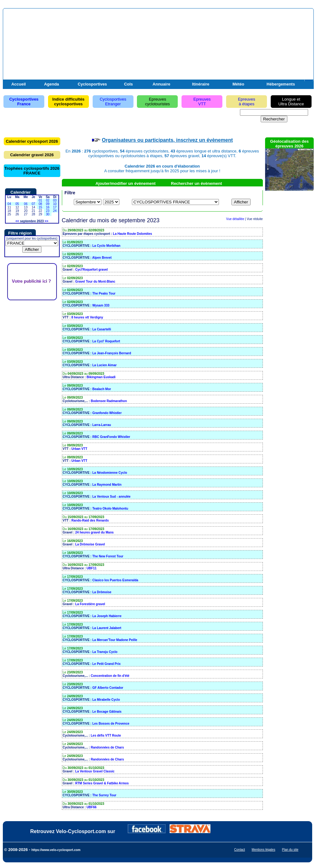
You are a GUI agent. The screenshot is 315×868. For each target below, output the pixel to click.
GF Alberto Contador (108, 688)
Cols (128, 84)
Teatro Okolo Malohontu (110, 509)
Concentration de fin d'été (110, 676)
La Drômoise (102, 592)
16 (48, 207)
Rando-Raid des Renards (90, 520)
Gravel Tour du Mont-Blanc (95, 282)
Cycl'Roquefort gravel (92, 270)
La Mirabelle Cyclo (106, 700)
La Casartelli (102, 329)
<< (17, 221)
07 (33, 204)
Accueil (19, 84)
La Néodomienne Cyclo (110, 473)
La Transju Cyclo (105, 652)
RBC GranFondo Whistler (111, 437)
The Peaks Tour (104, 293)
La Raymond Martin (107, 485)
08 (40, 204)
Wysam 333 (101, 305)
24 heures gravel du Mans (95, 532)
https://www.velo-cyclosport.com (56, 850)
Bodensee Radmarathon (109, 401)
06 (26, 204)
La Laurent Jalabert (107, 628)
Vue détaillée (235, 219)
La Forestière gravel (90, 604)
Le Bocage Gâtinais (107, 712)
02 (48, 200)
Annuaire (161, 84)
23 (48, 211)
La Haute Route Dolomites (133, 234)
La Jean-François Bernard (112, 353)
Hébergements (281, 84)
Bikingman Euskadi (101, 377)
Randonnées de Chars (107, 747)
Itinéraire (201, 84)
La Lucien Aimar (104, 365)
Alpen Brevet (102, 258)
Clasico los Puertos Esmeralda (115, 580)
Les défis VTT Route (106, 735)
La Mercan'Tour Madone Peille (115, 640)
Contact (240, 850)
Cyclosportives (92, 84)
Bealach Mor (102, 389)
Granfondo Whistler (107, 413)
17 (55, 207)
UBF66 (92, 807)
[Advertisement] (239, 48)
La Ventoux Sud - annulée (111, 497)
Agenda (52, 84)
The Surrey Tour (104, 795)
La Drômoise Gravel (90, 544)
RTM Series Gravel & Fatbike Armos (102, 783)
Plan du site (290, 850)
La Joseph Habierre (107, 616)
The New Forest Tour (108, 556)
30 (48, 214)
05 (17, 204)
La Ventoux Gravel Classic (95, 771)
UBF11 (92, 568)
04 (9, 204)
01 (40, 200)
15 (40, 207)
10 (55, 204)
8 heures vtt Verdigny (87, 317)
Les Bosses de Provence (111, 724)
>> (46, 221)
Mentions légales (263, 850)
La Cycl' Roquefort (106, 341)
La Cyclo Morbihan (106, 246)
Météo (238, 84)
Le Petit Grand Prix (106, 664)
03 (55, 200)
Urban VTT (79, 449)
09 (48, 204)
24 (55, 211)
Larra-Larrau (102, 425)
